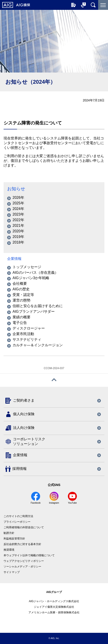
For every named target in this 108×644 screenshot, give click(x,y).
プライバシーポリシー (17, 522)
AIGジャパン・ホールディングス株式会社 (54, 601)
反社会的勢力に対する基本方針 (22, 544)
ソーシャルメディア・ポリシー (22, 567)
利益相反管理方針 (14, 539)
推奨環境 (9, 550)
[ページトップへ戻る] (54, 380)
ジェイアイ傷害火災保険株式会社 (54, 607)
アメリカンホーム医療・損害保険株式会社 (54, 612)
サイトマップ (12, 572)
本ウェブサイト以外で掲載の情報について (29, 555)
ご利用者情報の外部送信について (24, 527)
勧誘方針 (9, 533)
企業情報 (14, 259)
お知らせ (16, 189)
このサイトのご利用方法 (18, 516)
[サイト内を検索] (93, 5)
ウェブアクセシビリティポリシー (24, 561)
